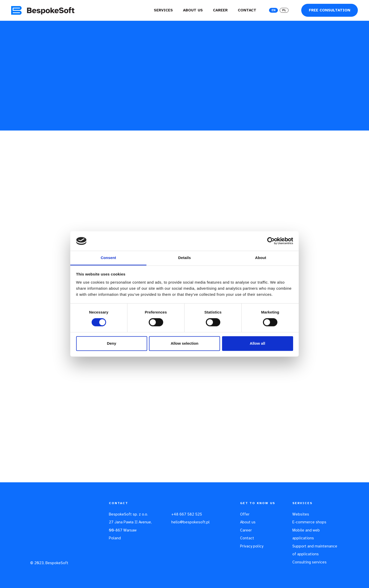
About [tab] (261, 258)
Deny (112, 343)
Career (220, 10)
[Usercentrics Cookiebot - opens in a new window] (271, 241)
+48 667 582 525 (187, 514)
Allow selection (184, 343)
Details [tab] (184, 258)
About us (193, 10)
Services (163, 10)
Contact (247, 10)
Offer (245, 514)
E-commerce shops (309, 522)
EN (273, 10)
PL (284, 10)
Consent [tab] (108, 258)
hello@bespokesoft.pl (190, 522)
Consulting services (309, 562)
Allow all (257, 343)
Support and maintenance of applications (315, 550)
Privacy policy (252, 546)
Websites (301, 514)
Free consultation (330, 10)
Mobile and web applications (306, 534)
